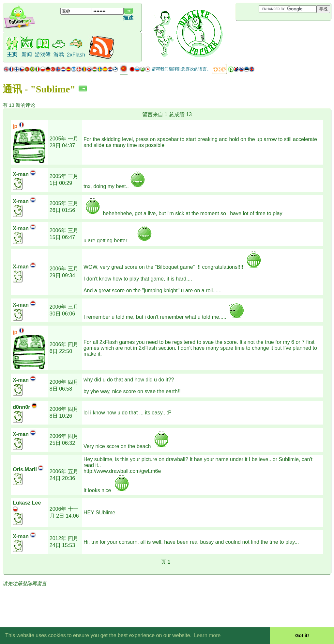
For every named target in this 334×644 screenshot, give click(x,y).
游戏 (59, 54)
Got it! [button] (302, 636)
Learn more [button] (207, 635)
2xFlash (76, 55)
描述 (128, 18)
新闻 (27, 54)
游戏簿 (43, 54)
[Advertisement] (274, 32)
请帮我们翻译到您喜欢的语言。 (181, 69)
